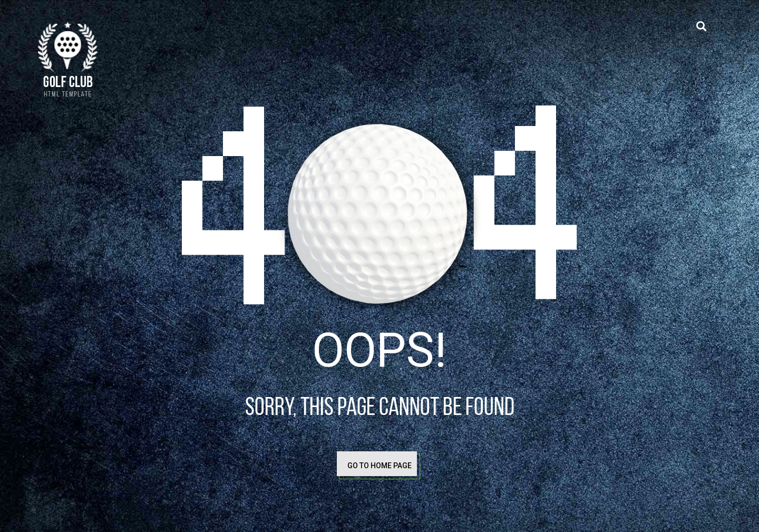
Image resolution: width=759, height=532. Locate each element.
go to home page (379, 466)
